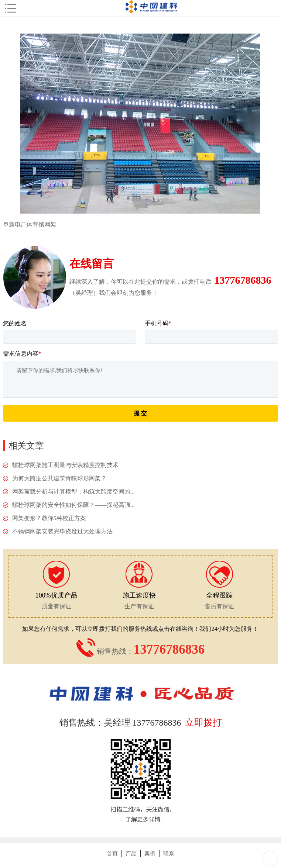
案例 (150, 854)
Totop (270, 858)
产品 (131, 854)
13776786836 (243, 280)
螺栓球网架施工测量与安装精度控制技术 (65, 465)
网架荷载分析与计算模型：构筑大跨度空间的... (73, 492)
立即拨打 (203, 722)
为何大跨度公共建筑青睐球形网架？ (59, 478)
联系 (169, 854)
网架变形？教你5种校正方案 (49, 518)
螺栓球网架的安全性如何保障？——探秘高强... (73, 505)
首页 (112, 854)
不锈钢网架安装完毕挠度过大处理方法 (62, 531)
